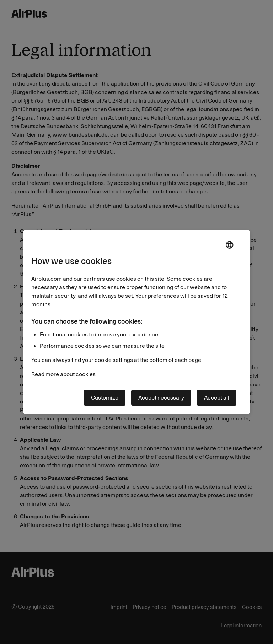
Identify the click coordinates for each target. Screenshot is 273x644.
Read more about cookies (63, 374)
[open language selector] (229, 245)
